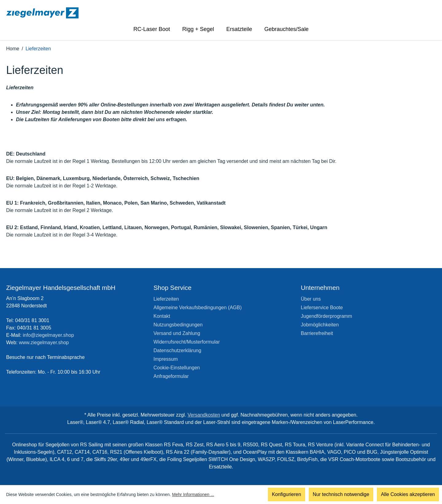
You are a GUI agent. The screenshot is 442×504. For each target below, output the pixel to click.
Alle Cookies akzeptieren (408, 495)
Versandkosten (204, 415)
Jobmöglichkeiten (320, 325)
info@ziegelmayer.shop (48, 335)
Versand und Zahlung (177, 333)
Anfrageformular (171, 376)
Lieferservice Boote (322, 308)
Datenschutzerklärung (177, 350)
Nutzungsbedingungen (178, 325)
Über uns (311, 299)
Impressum (166, 359)
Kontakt (162, 316)
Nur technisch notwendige (341, 495)
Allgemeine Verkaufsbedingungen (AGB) (198, 308)
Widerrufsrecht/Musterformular (187, 342)
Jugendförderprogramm (326, 316)
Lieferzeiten (166, 299)
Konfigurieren (287, 495)
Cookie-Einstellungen (177, 368)
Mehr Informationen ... (193, 495)
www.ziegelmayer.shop (44, 342)
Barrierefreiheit (317, 333)
